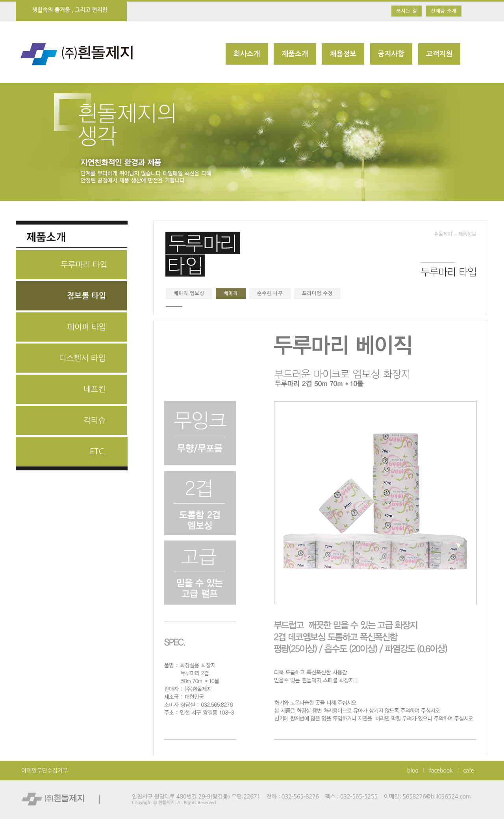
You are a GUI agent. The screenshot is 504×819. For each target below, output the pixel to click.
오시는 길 (407, 11)
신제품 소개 (444, 11)
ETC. (98, 451)
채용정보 (343, 54)
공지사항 (391, 54)
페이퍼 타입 (87, 327)
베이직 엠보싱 (189, 293)
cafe (469, 771)
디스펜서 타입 (82, 358)
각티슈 (94, 420)
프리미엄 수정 (317, 293)
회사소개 (247, 54)
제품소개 (295, 54)
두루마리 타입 (84, 265)
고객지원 (439, 54)
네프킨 (94, 389)
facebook (441, 771)
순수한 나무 (270, 293)
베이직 (231, 293)
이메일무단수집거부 (44, 771)
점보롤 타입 (87, 296)
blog (413, 771)
